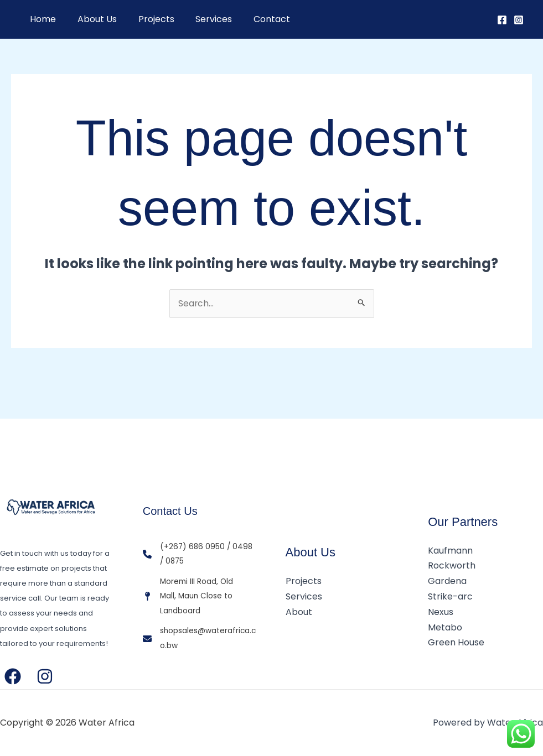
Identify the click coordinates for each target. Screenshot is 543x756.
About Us (92, 19)
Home (41, 19)
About (299, 612)
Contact (255, 19)
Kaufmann (450, 552)
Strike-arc (450, 597)
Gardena (447, 582)
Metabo (445, 627)
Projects (147, 19)
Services (201, 19)
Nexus (441, 612)
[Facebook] (502, 20)
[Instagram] (519, 20)
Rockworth (452, 567)
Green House (456, 642)
